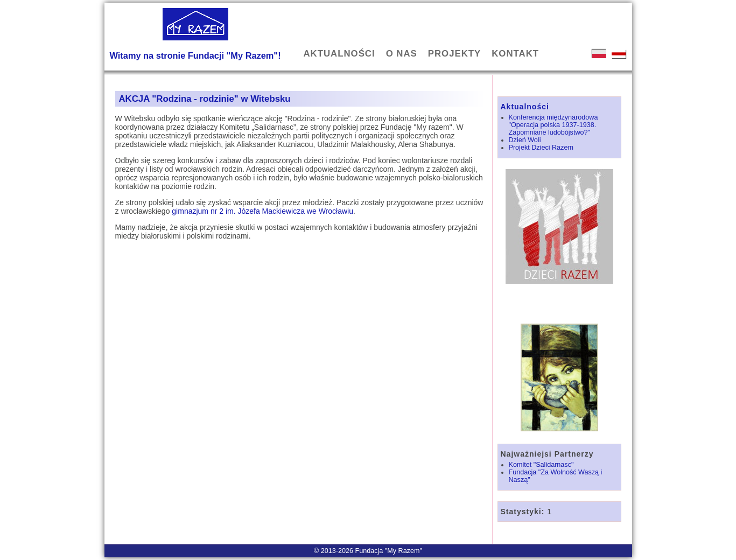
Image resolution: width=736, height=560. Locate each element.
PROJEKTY (454, 54)
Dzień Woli (525, 140)
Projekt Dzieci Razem (541, 148)
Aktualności (525, 107)
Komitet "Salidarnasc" (541, 465)
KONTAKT (515, 54)
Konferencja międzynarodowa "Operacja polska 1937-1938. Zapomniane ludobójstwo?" (553, 125)
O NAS (402, 54)
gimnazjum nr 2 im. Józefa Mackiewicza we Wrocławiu (262, 211)
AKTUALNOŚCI (339, 54)
